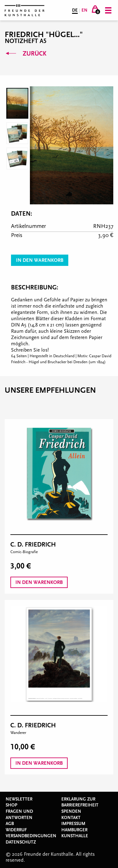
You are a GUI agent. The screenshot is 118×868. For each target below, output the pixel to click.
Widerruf (16, 830)
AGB (10, 824)
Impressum (73, 824)
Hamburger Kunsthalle (75, 833)
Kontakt (71, 818)
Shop (11, 805)
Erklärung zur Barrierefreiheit (80, 802)
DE (75, 10)
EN (84, 10)
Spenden (71, 811)
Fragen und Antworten (19, 815)
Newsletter (19, 799)
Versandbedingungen (31, 836)
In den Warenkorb (40, 260)
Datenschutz (21, 842)
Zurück (25, 54)
